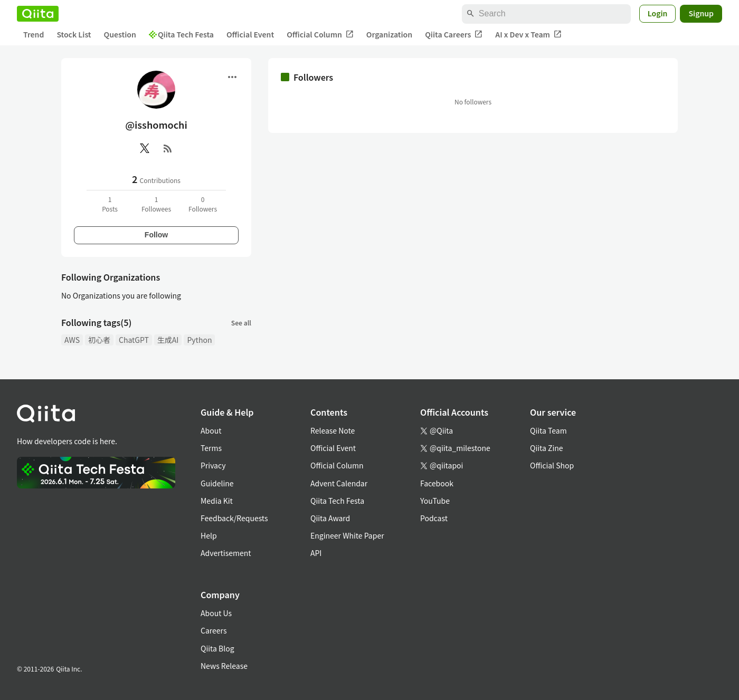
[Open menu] (232, 77)
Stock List (74, 34)
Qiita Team (548, 430)
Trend (34, 34)
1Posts (110, 204)
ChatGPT (134, 340)
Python (199, 340)
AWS (72, 340)
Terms (211, 448)
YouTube (435, 501)
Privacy (213, 465)
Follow (156, 235)
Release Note (333, 430)
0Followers (203, 204)
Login (658, 13)
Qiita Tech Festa (181, 34)
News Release (224, 666)
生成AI (168, 340)
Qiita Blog (217, 648)
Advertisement (226, 553)
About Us (216, 613)
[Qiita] (38, 14)
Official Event (250, 34)
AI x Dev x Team (528, 35)
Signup (701, 13)
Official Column (320, 35)
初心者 (99, 340)
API (316, 553)
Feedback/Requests (234, 518)
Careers (214, 630)
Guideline (217, 483)
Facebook (437, 483)
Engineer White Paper (347, 535)
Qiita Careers (454, 35)
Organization (389, 34)
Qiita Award (330, 518)
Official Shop (552, 465)
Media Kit (217, 501)
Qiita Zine (547, 448)
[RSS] (168, 148)
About (211, 430)
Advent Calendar (339, 483)
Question (120, 34)
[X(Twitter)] (145, 148)
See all (241, 323)
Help (209, 535)
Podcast (434, 518)
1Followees (156, 204)
